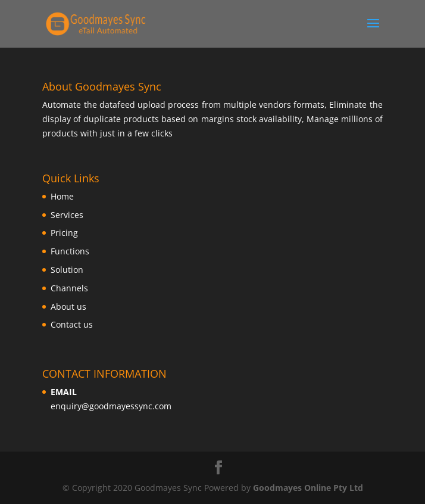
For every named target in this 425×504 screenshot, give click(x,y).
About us (68, 307)
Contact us (72, 324)
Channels (69, 288)
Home (62, 196)
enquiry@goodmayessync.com (111, 406)
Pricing (64, 233)
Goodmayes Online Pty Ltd (308, 488)
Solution (67, 270)
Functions (70, 251)
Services (67, 215)
